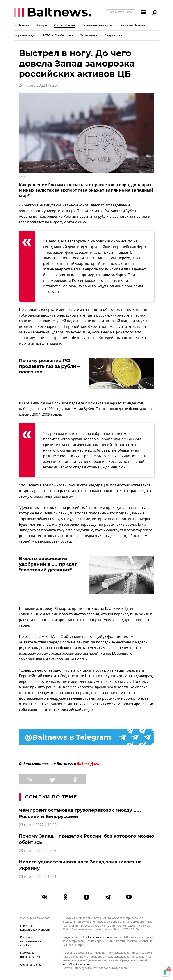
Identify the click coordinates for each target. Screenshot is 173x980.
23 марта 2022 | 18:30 (38, 825)
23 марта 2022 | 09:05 (38, 851)
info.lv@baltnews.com (76, 964)
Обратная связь (31, 965)
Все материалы (121, 12)
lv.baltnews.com (98, 937)
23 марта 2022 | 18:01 (38, 877)
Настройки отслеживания (30, 955)
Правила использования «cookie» (31, 941)
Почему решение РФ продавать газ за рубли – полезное (49, 366)
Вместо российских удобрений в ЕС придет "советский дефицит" (48, 564)
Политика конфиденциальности (35, 928)
